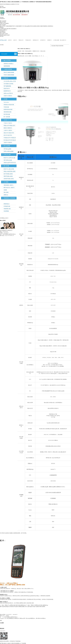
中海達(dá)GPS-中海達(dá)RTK (11, 138)
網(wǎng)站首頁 (3, 21)
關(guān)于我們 (3, 22)
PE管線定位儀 (7, 206)
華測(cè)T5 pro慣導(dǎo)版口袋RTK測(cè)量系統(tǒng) (15, 605)
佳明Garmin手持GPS (8, 93)
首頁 (23, 51)
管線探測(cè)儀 (7, 209)
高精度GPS (49, 40)
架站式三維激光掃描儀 (9, 72)
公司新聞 (2, 29)
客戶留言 (2, 6)
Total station (6, 102)
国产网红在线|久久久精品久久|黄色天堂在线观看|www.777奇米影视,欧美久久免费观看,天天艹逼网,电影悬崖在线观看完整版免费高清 (26, 2)
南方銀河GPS (43, 40)
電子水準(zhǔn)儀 (8, 160)
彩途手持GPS (7, 89)
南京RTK (10, 40)
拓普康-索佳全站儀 (8, 109)
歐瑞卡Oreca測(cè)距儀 (9, 169)
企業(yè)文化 (2, 23)
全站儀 (17, 26)
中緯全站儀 (6, 107)
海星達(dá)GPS (36, 40)
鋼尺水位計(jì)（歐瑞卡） (9, 188)
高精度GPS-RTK (22, 26)
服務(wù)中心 (25, 607)
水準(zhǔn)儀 (32, 26)
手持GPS (14, 26)
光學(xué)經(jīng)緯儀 (8, 151)
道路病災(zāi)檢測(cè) (8, 64)
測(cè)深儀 (6, 192)
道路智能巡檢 (7, 66)
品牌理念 (7, 23)
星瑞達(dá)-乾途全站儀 (9, 105)
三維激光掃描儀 (9, 26)
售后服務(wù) (3, 31)
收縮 (1, 620)
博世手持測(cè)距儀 (8, 176)
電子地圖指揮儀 (7, 86)
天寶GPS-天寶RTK (8, 96)
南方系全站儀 (7, 114)
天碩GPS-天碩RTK (8, 143)
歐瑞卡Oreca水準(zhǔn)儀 (9, 158)
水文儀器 (41, 26)
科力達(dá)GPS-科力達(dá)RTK (11, 140)
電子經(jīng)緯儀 (7, 149)
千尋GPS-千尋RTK (8, 123)
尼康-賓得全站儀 (7, 112)
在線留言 (38, 607)
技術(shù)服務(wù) (3, 30)
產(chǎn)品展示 (3, 25)
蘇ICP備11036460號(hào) (41, 618)
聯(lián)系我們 (3, 8)
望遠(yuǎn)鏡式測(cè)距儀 (9, 171)
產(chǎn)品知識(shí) (13, 29)
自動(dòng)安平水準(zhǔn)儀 (10, 163)
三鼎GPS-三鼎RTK (8, 130)
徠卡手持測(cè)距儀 (8, 174)
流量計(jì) (6, 195)
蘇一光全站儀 (7, 117)
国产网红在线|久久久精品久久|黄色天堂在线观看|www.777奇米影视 (13, 643)
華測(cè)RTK (21, 40)
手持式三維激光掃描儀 (9, 75)
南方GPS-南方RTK (8, 135)
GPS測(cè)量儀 (56, 40)
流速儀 (5, 190)
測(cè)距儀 (37, 26)
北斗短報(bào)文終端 (8, 84)
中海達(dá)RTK (28, 40)
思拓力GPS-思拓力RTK (9, 133)
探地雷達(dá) (7, 204)
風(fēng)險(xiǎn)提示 (4, 34)
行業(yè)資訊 (6, 29)
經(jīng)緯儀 (27, 26)
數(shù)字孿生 (3, 26)
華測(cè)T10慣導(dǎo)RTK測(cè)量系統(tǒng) (39, 605)
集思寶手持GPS (7, 91)
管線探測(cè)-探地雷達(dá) (48, 26)
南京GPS (15, 40)
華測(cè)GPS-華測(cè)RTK (9, 126)
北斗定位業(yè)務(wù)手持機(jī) (10, 82)
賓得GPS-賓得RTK (8, 128)
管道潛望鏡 (6, 211)
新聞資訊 (2, 27)
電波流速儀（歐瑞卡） (9, 185)
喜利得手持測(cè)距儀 (9, 179)
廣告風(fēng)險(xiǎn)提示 (5, 35)
